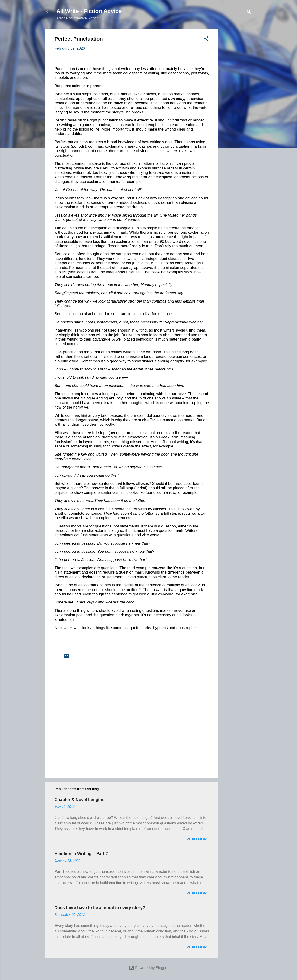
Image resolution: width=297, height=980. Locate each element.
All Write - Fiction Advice (89, 11)
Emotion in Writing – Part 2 (81, 854)
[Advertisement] (237, 99)
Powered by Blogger (149, 968)
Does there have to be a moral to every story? (100, 908)
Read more (198, 839)
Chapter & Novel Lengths (79, 800)
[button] (206, 40)
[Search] (249, 13)
